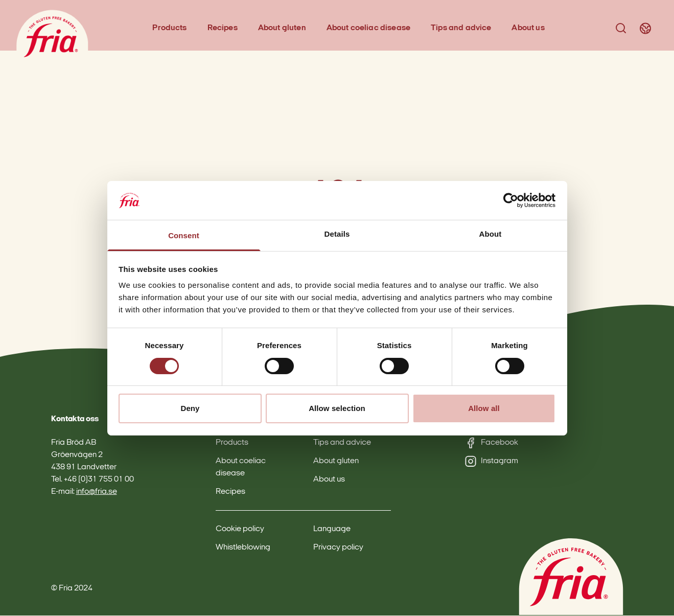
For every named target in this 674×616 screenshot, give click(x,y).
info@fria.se (97, 492)
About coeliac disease (369, 29)
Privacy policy (338, 548)
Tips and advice (461, 29)
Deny (190, 408)
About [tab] (491, 234)
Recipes (223, 29)
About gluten (283, 29)
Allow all (484, 408)
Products (170, 29)
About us (528, 29)
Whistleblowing (243, 548)
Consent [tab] (184, 235)
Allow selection (337, 408)
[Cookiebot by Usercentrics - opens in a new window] (511, 200)
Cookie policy (240, 530)
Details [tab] (337, 234)
